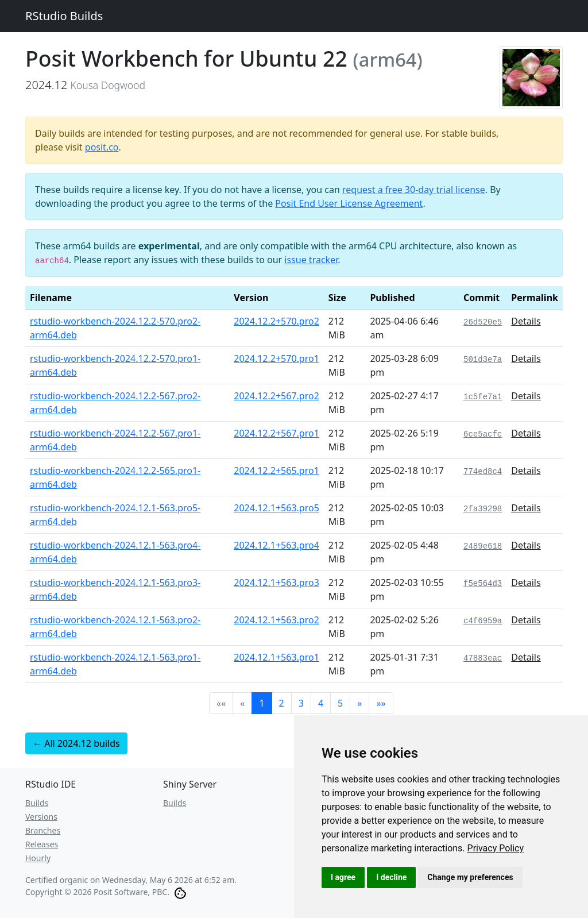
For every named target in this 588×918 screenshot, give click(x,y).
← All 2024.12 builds (76, 743)
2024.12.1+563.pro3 (276, 583)
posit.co (102, 147)
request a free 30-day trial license (414, 190)
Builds (37, 803)
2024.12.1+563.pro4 (276, 545)
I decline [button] (391, 877)
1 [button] (262, 703)
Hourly (38, 858)
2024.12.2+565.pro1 (276, 470)
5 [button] (340, 703)
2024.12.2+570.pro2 (276, 321)
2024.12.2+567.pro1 (276, 433)
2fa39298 (483, 509)
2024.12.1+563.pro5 (276, 508)
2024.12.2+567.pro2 (276, 396)
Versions (41, 817)
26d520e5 (483, 322)
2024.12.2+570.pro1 (276, 358)
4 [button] (321, 703)
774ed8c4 (483, 472)
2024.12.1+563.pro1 (276, 657)
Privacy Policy (496, 848)
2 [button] (282, 703)
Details (526, 321)
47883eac (483, 658)
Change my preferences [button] (470, 877)
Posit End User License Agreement (349, 203)
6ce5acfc (483, 434)
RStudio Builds (64, 16)
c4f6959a (483, 621)
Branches (43, 830)
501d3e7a (483, 360)
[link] (496, 848)
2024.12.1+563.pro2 (276, 620)
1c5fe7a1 (483, 397)
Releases (42, 844)
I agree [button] (343, 877)
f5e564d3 (483, 584)
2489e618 (483, 546)
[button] (359, 703)
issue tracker (311, 260)
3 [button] (301, 703)
